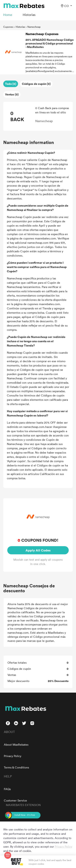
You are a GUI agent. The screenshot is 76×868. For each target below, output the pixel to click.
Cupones (8, 27)
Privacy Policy (13, 756)
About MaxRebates (16, 745)
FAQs (7, 789)
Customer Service (15, 800)
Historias (20, 27)
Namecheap (34, 27)
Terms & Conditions (16, 767)
